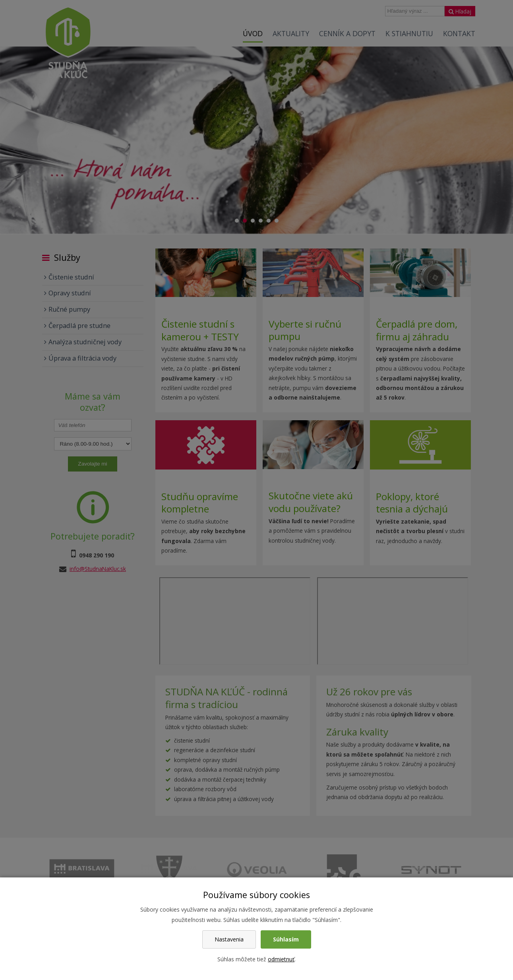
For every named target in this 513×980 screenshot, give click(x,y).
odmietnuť (281, 959)
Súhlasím (286, 939)
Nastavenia (229, 939)
